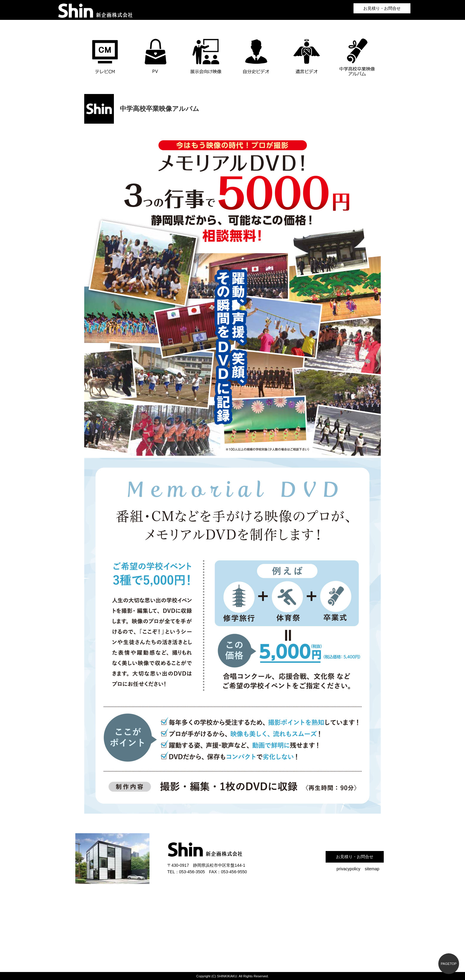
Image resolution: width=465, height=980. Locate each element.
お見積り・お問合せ (382, 8)
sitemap (372, 869)
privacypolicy (348, 869)
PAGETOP (449, 964)
